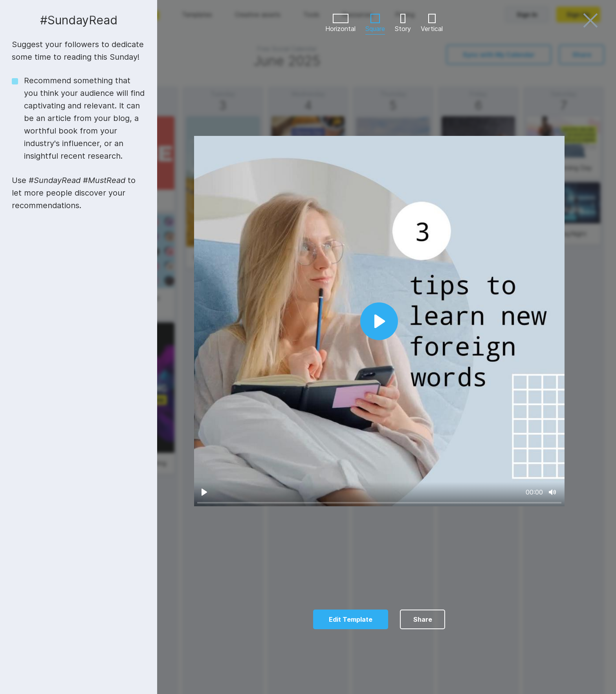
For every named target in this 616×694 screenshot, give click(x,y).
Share (423, 619)
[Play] (204, 492)
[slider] (379, 503)
